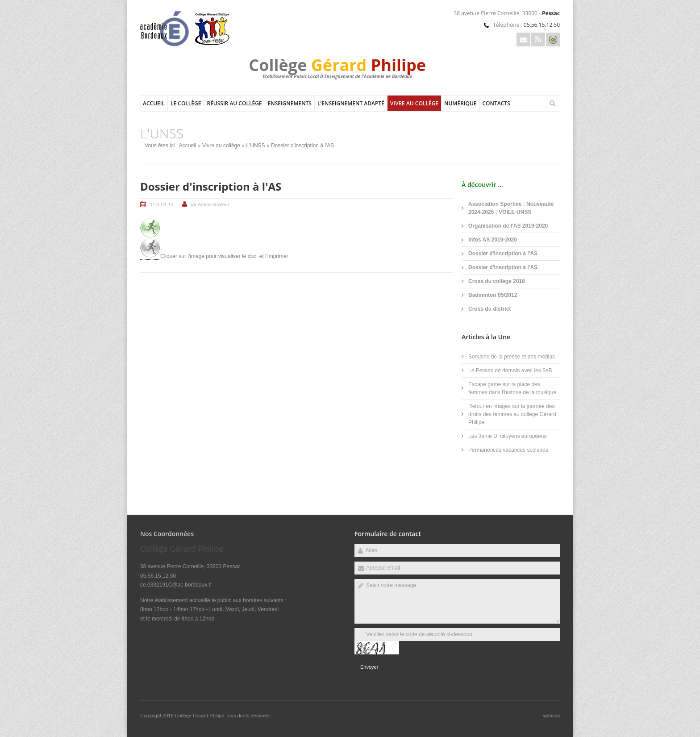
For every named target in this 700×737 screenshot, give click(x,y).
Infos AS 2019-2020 (493, 240)
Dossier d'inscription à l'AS (211, 186)
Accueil (154, 103)
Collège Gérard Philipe (200, 716)
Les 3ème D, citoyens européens (507, 436)
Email (523, 40)
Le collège (186, 103)
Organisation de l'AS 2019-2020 (508, 226)
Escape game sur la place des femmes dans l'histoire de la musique (512, 388)
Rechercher (552, 103)
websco (552, 716)
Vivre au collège (414, 103)
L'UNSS (255, 146)
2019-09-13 (161, 204)
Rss (538, 40)
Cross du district (490, 309)
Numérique (460, 103)
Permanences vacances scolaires (508, 450)
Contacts (496, 103)
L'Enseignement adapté (351, 103)
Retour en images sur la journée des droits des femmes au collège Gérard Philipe (512, 414)
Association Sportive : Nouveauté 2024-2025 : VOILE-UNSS (511, 208)
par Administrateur (209, 204)
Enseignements (290, 103)
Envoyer (369, 667)
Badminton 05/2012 (493, 295)
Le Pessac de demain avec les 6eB (510, 371)
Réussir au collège (234, 103)
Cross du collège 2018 (497, 281)
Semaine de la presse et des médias (512, 357)
